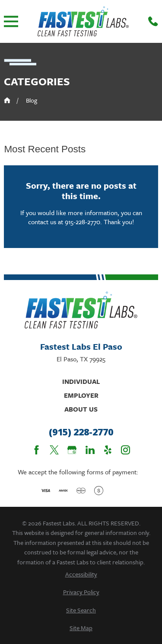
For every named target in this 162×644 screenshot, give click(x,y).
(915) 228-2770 (81, 432)
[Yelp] (108, 450)
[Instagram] (125, 450)
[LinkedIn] (90, 450)
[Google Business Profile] (72, 450)
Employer (81, 395)
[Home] (83, 21)
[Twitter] (54, 450)
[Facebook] (37, 450)
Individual (81, 381)
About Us (81, 409)
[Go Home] (7, 100)
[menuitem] (81, 574)
